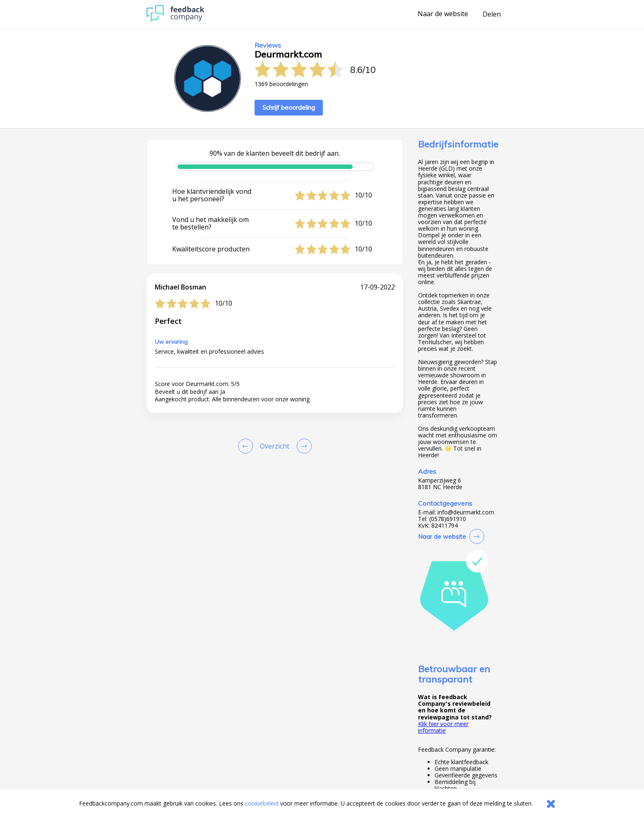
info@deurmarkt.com (466, 512)
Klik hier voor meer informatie (443, 727)
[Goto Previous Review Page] (247, 446)
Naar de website (443, 14)
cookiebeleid (262, 803)
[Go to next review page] (303, 446)
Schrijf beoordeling (289, 107)
